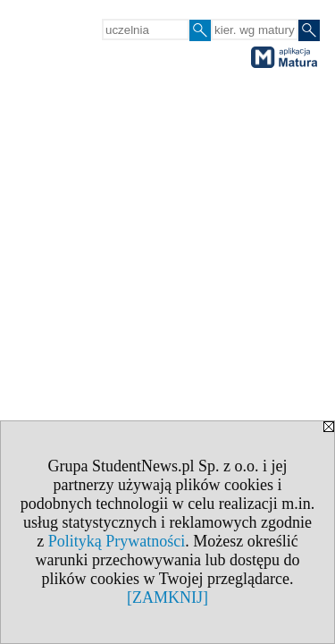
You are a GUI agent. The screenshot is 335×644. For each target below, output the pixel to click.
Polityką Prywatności (117, 541)
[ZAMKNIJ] (167, 597)
